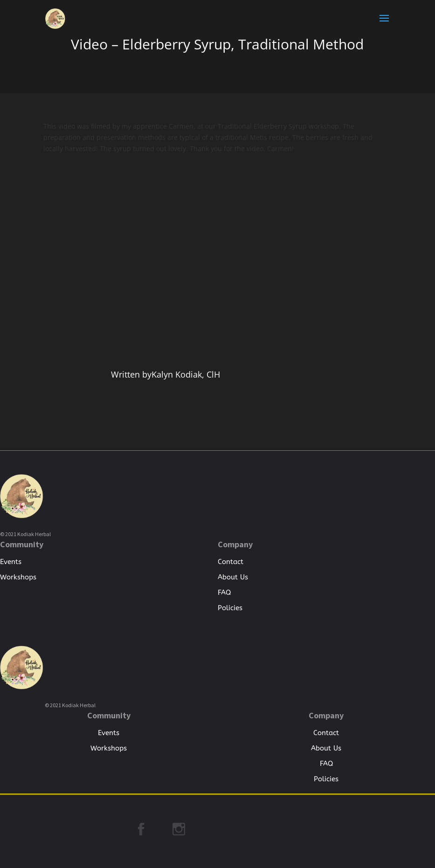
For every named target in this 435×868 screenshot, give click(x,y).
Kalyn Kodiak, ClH (186, 374)
